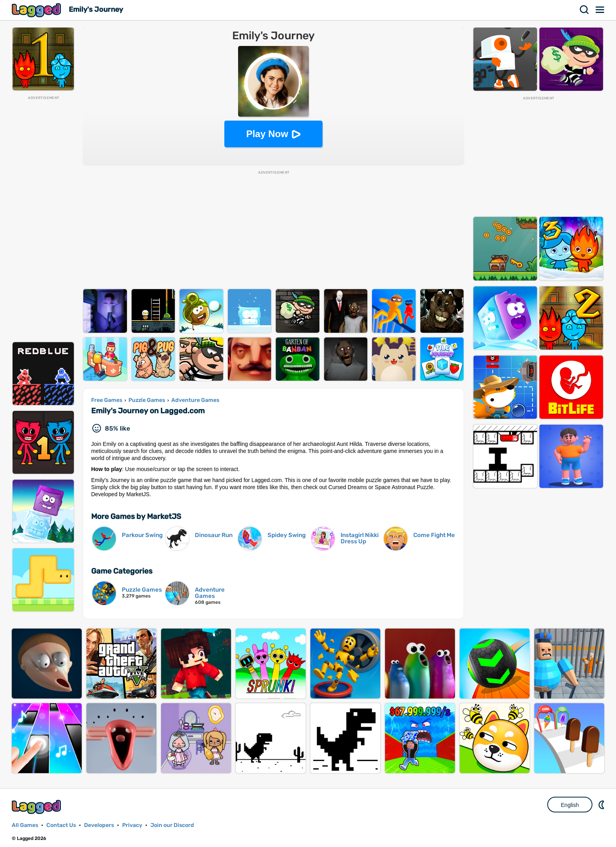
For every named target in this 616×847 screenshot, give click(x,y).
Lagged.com (37, 807)
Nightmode (602, 805)
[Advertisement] (43, 218)
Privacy (132, 825)
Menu (600, 10)
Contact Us (61, 825)
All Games (25, 825)
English (570, 805)
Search (585, 10)
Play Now (267, 134)
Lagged (37, 10)
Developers (99, 825)
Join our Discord (172, 825)
